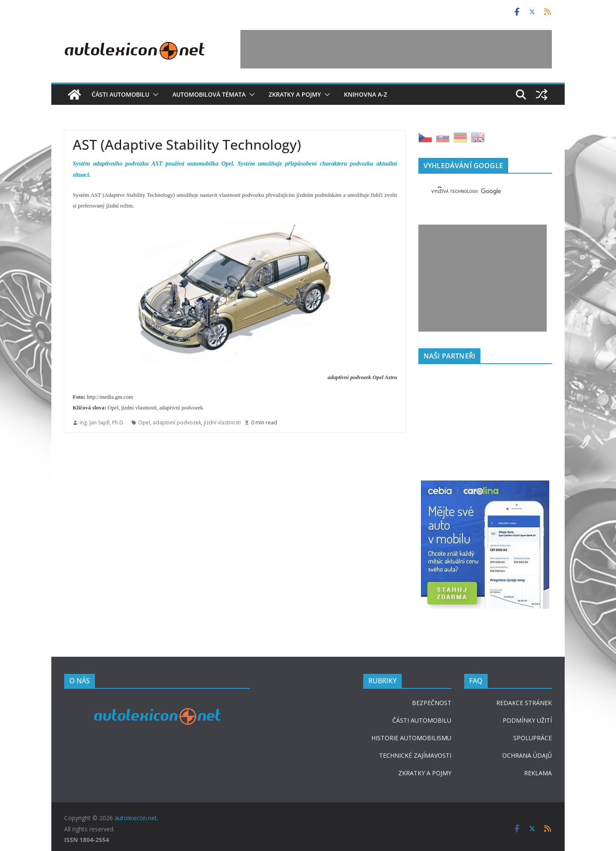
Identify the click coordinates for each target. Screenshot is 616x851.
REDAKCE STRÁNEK (524, 703)
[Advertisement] (396, 49)
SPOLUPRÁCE (533, 738)
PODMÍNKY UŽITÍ (527, 720)
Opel (144, 423)
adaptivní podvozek (177, 423)
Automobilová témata (209, 94)
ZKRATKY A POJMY (425, 773)
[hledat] (475, 191)
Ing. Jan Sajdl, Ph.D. (102, 423)
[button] (154, 95)
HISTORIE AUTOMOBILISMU (411, 738)
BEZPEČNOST (432, 703)
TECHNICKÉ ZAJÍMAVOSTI (415, 755)
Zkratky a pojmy (295, 94)
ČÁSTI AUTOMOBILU (422, 720)
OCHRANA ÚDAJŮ (527, 755)
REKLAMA (538, 773)
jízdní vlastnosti (222, 423)
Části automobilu (120, 94)
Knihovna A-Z (366, 94)
